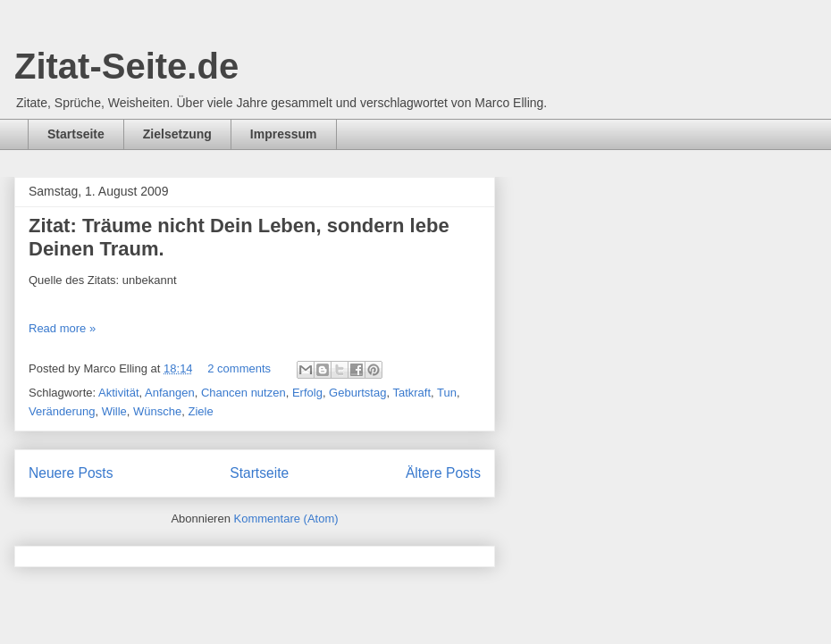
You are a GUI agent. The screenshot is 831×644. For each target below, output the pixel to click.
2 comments (239, 368)
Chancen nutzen (243, 393)
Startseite (76, 134)
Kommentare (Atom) (286, 519)
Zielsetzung (177, 134)
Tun (447, 393)
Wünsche (157, 411)
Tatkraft (411, 393)
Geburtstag (357, 393)
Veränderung (62, 411)
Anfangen (170, 393)
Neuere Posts (71, 473)
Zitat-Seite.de (126, 66)
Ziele (201, 411)
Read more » (62, 328)
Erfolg (307, 393)
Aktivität (119, 393)
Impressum (284, 134)
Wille (114, 411)
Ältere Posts (443, 473)
